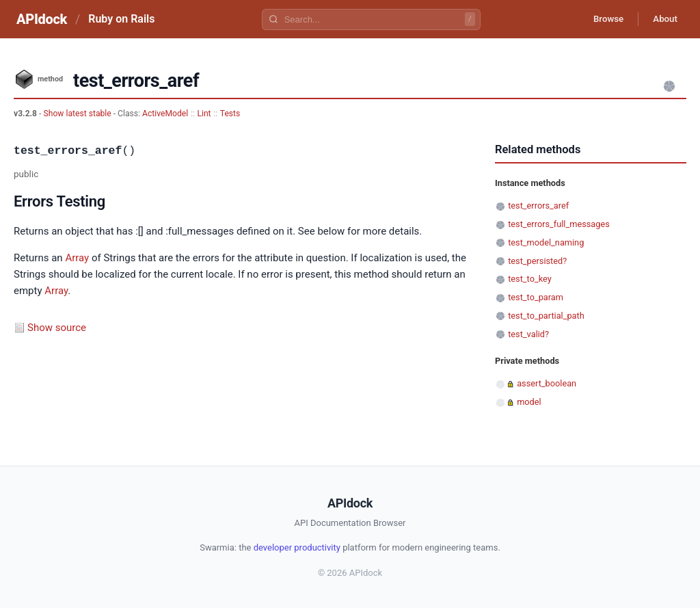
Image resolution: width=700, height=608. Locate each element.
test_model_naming (546, 242)
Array (77, 258)
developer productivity (297, 547)
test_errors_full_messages (559, 224)
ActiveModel (165, 114)
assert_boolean (547, 383)
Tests (230, 114)
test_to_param (536, 297)
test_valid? (528, 334)
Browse (601, 19)
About (662, 19)
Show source (57, 328)
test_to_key (530, 279)
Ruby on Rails (121, 19)
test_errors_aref (538, 206)
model (529, 402)
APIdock (42, 19)
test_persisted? (537, 261)
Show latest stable (78, 114)
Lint (204, 114)
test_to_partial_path (546, 316)
